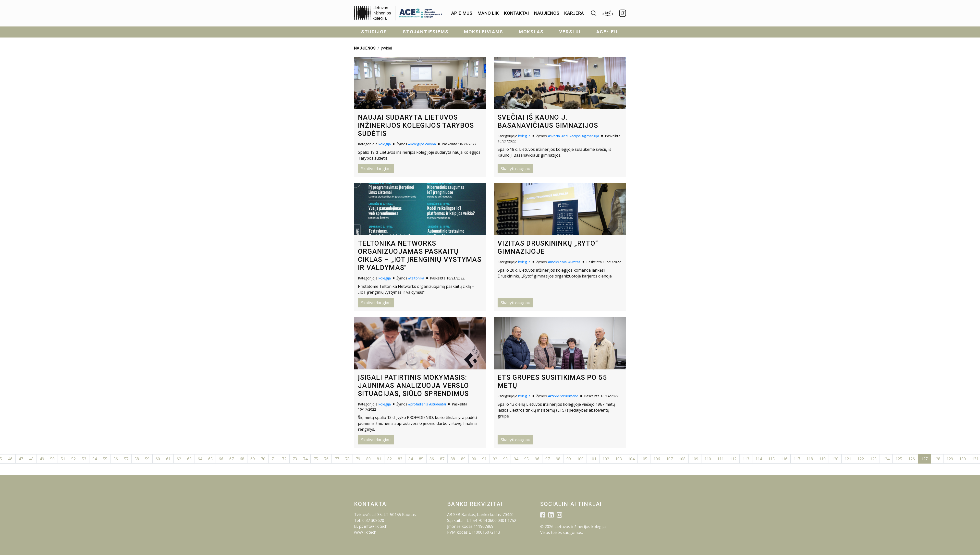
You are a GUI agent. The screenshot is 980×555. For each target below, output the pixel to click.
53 (84, 459)
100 (580, 459)
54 (95, 459)
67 (232, 459)
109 (695, 459)
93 (505, 459)
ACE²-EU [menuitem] (607, 32)
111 (720, 459)
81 (379, 459)
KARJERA (574, 13)
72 (284, 459)
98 (558, 459)
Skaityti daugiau (376, 169)
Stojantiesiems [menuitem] (426, 32)
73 (295, 459)
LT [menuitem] (623, 13)
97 (548, 459)
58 (137, 459)
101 (593, 459)
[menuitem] (462, 13)
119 (822, 459)
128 (937, 459)
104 (631, 459)
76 (326, 459)
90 (474, 459)
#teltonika (416, 278)
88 (453, 459)
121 (848, 459)
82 (390, 459)
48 (31, 459)
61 (168, 459)
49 (42, 459)
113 (746, 459)
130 (962, 459)
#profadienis (418, 404)
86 (432, 459)
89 (463, 459)
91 (484, 459)
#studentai (437, 404)
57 (126, 459)
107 (669, 459)
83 (400, 459)
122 (861, 459)
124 (886, 459)
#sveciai (554, 136)
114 (759, 459)
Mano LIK (488, 13)
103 (619, 459)
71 (274, 459)
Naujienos (547, 13)
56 (116, 459)
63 (189, 459)
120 (835, 459)
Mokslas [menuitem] (531, 32)
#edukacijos (571, 136)
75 (316, 459)
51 (63, 459)
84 (411, 459)
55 (105, 459)
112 (733, 459)
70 (263, 459)
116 (784, 459)
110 (708, 459)
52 (73, 459)
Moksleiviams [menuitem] (484, 32)
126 (912, 459)
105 (644, 459)
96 (537, 459)
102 (606, 459)
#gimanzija (590, 136)
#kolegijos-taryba (422, 144)
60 (158, 459)
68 (242, 459)
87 (442, 459)
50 (52, 459)
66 (221, 459)
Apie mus (462, 13)
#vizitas (574, 262)
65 (210, 459)
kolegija (385, 144)
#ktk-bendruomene (563, 396)
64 (200, 459)
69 (253, 459)
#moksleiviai (558, 262)
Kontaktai (516, 13)
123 (873, 459)
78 (347, 459)
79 (358, 459)
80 (368, 459)
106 (657, 459)
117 (797, 459)
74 (305, 459)
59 (147, 459)
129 (950, 459)
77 (337, 459)
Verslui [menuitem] (570, 32)
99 (569, 459)
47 (21, 459)
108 (682, 459)
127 (924, 459)
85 (421, 459)
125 (899, 459)
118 (810, 459)
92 (495, 459)
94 (516, 459)
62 (179, 459)
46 (10, 459)
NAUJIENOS (365, 48)
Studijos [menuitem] (374, 32)
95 (527, 459)
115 (771, 459)
